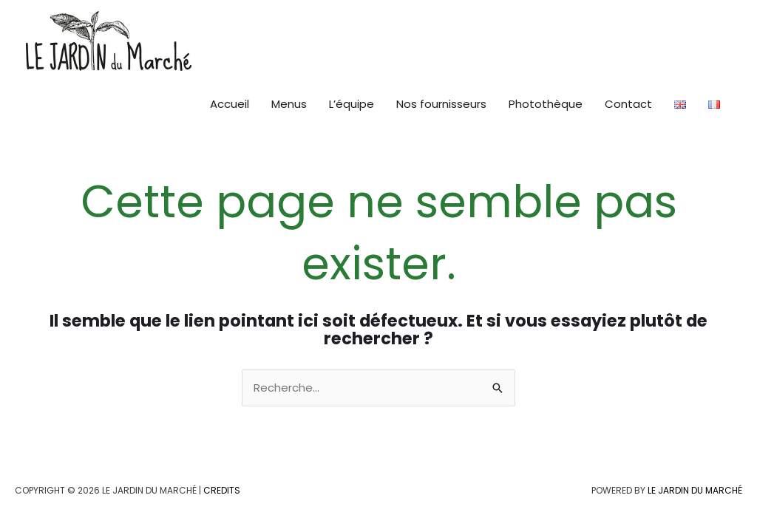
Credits (222, 490)
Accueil (230, 104)
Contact (628, 104)
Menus (289, 104)
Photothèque (546, 104)
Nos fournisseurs (441, 104)
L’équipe (352, 104)
